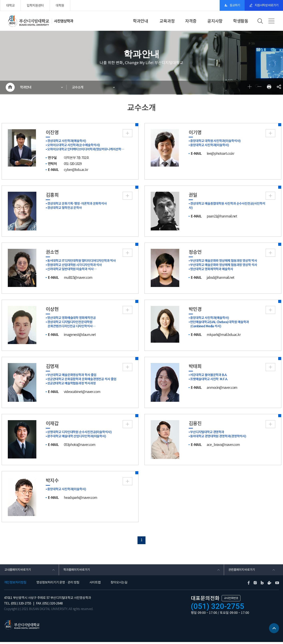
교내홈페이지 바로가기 (18, 571)
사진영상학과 (64, 21)
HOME (10, 88)
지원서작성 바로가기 (264, 5)
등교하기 (228, 5)
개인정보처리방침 (15, 584)
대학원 (60, 5)
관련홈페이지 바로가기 (242, 571)
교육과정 (167, 21)
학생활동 (241, 21)
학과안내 (141, 21)
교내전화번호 (231, 600)
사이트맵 (95, 584)
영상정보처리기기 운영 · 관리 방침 (58, 584)
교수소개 (79, 88)
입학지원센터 (35, 5)
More (128, 134)
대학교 (10, 5)
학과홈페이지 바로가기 (77, 571)
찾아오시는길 (119, 584)
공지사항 (215, 21)
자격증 (191, 21)
